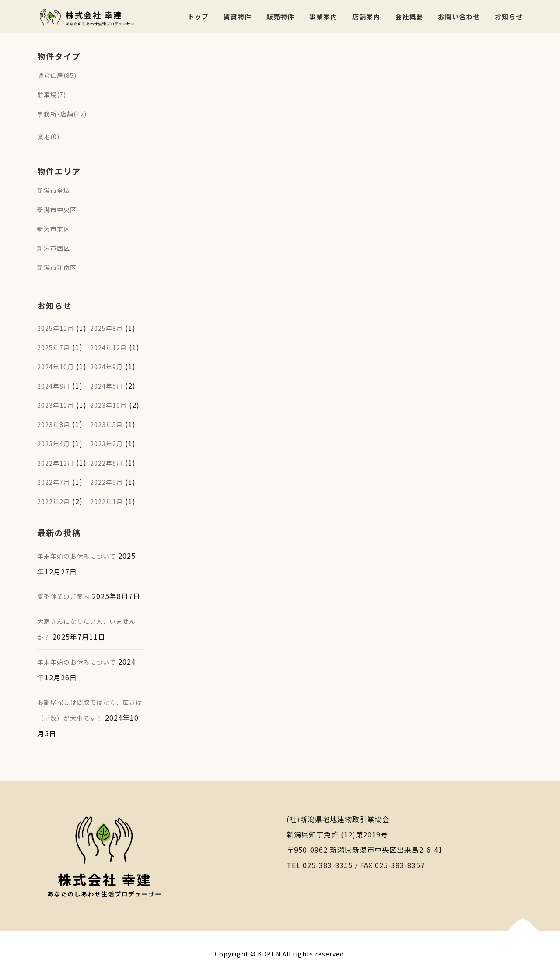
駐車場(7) (52, 95)
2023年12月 (56, 405)
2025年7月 (54, 347)
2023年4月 (54, 444)
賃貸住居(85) (57, 75)
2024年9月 (107, 367)
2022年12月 (56, 463)
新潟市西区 (54, 248)
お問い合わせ (459, 16)
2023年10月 (108, 405)
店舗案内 (366, 16)
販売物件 (280, 16)
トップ (198, 16)
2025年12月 (56, 328)
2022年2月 (54, 501)
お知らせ (509, 16)
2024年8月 (54, 386)
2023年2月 (107, 444)
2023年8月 (54, 424)
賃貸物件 (238, 16)
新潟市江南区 (57, 267)
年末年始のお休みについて (77, 556)
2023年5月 (107, 424)
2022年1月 (107, 501)
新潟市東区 (54, 229)
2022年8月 (107, 463)
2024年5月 (107, 386)
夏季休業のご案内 (63, 596)
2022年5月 (107, 482)
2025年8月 (107, 328)
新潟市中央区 (57, 210)
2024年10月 (56, 367)
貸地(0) (48, 137)
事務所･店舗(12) (62, 114)
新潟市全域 (54, 190)
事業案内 (323, 16)
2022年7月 (54, 482)
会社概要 (409, 16)
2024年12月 (108, 347)
